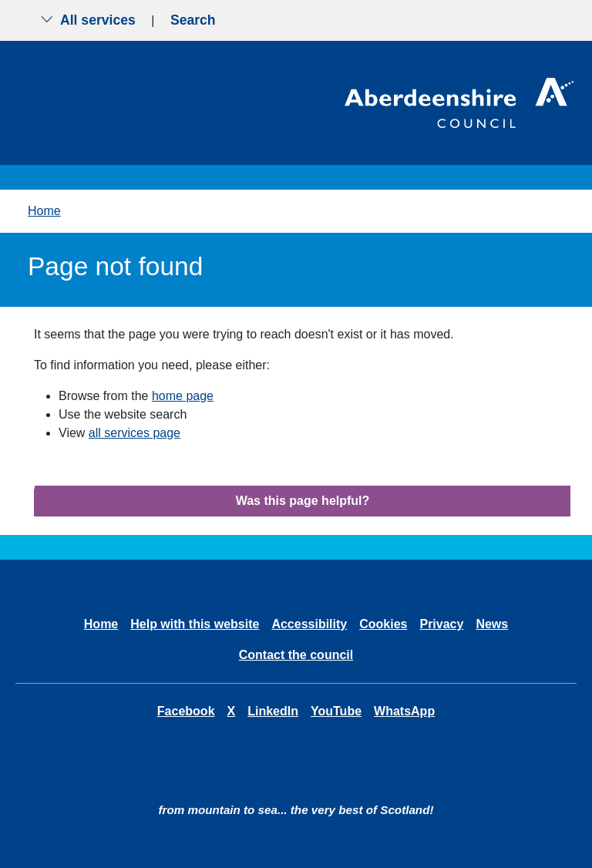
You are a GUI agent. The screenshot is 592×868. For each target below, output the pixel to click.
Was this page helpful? (303, 501)
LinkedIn (273, 711)
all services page (135, 433)
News (492, 624)
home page (183, 396)
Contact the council (296, 655)
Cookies (383, 624)
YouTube (336, 711)
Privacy (441, 624)
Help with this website (195, 624)
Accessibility (309, 624)
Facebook (186, 711)
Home (44, 211)
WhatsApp (404, 711)
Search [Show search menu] (193, 20)
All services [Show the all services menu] (88, 20)
